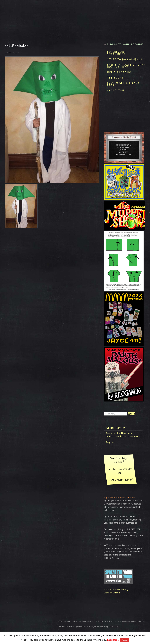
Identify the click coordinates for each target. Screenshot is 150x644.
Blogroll (110, 442)
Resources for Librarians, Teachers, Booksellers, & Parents (123, 435)
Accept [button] (125, 640)
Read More (113, 640)
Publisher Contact (115, 428)
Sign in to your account (125, 44)
